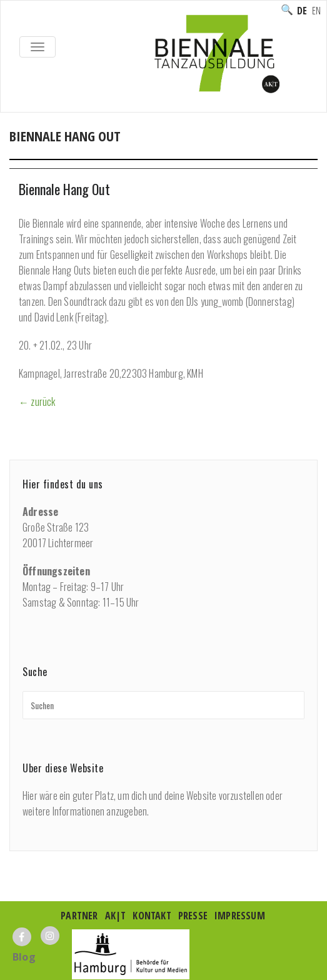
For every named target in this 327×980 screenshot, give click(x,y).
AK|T (116, 916)
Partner (79, 916)
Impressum (240, 916)
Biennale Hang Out (64, 189)
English (316, 11)
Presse (193, 916)
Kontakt (152, 916)
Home (23, 149)
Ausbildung (138, 149)
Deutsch (302, 11)
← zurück (37, 402)
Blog (24, 957)
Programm (76, 149)
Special (192, 149)
